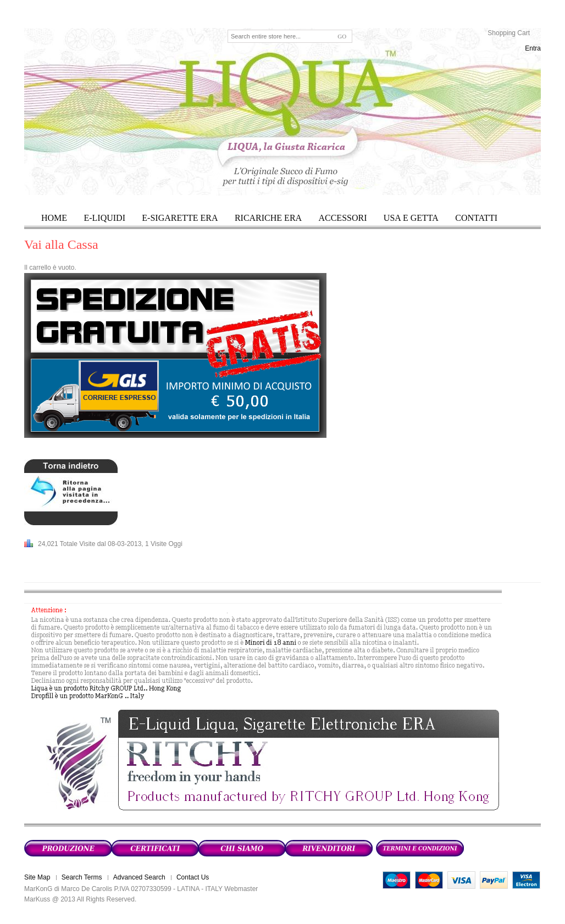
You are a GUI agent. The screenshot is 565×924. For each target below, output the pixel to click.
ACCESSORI (342, 218)
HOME (54, 218)
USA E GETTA (411, 218)
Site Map (37, 877)
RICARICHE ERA (268, 218)
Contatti (476, 218)
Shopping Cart (509, 33)
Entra (533, 48)
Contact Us (193, 877)
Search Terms (82, 877)
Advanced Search (139, 877)
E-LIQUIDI (104, 218)
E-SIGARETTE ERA (180, 218)
